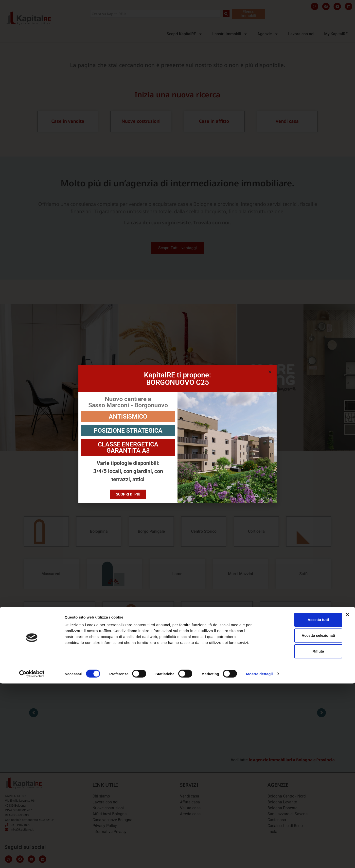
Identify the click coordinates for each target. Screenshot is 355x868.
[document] (177, 434)
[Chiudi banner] (347, 799)
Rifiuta (301, 836)
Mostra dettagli (259, 858)
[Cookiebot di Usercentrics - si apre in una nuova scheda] (32, 858)
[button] (270, 372)
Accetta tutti (301, 804)
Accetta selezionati (301, 820)
